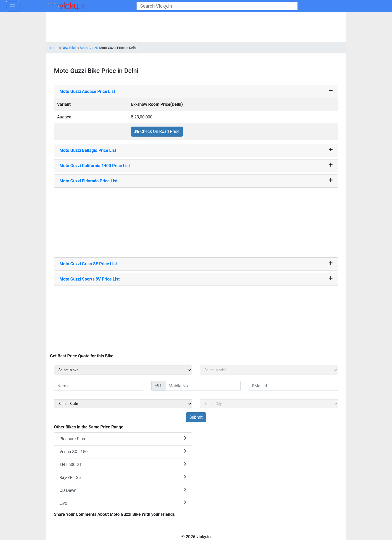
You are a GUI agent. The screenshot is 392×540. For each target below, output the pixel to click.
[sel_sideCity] (269, 404)
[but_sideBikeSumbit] (196, 417)
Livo (123, 503)
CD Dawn (123, 490)
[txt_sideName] (99, 386)
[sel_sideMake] (123, 370)
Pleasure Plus (123, 439)
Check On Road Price (157, 131)
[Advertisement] (196, 221)
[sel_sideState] (123, 404)
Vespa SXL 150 (123, 451)
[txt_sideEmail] (293, 386)
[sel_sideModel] (269, 370)
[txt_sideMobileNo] (203, 386)
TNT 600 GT (123, 464)
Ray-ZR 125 (123, 477)
